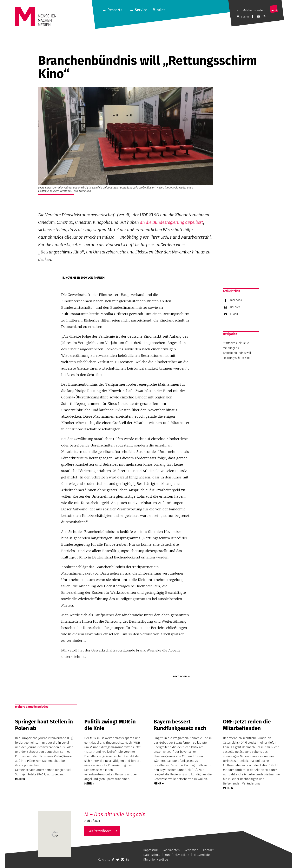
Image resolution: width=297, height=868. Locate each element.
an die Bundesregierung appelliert (171, 222)
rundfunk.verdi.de (177, 855)
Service (141, 10)
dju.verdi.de (202, 855)
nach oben (180, 676)
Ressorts (115, 10)
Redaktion (191, 850)
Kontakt (208, 850)
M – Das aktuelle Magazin (115, 814)
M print (159, 10)
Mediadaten (171, 850)
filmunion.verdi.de (156, 860)
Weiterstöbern (100, 831)
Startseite (229, 343)
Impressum (151, 850)
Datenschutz (152, 855)
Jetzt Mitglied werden (250, 10)
